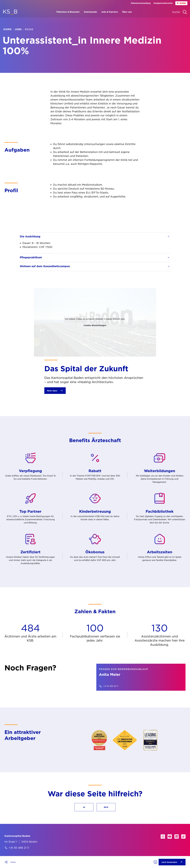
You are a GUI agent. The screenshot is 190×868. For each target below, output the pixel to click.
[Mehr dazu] (55, 391)
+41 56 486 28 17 (111, 686)
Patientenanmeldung (141, 3)
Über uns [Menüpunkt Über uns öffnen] (127, 12)
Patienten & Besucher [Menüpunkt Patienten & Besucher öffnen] (68, 12)
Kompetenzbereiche (163, 3)
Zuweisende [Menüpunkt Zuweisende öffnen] (90, 12)
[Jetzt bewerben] (172, 862)
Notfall (181, 3)
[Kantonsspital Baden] (17, 836)
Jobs (18, 29)
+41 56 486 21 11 (19, 848)
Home (7, 29)
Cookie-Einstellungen (95, 325)
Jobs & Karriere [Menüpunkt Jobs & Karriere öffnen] (110, 12)
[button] (84, 807)
